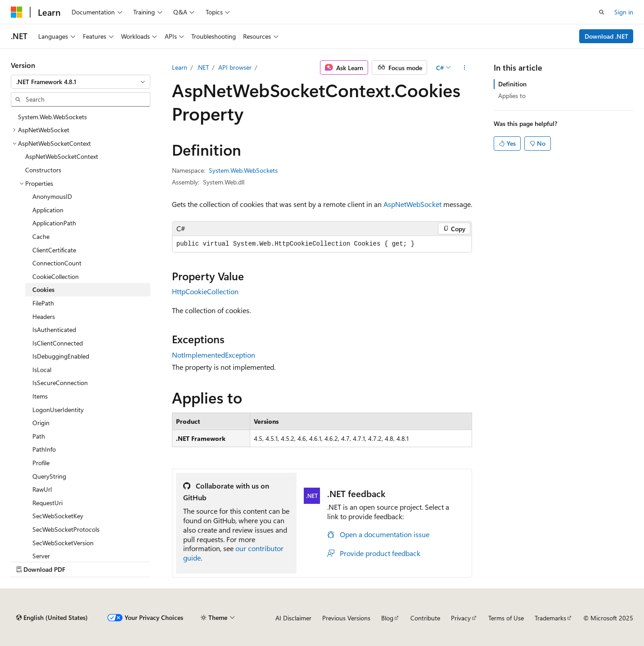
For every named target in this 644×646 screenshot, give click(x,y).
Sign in (624, 12)
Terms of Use (506, 618)
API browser (235, 67)
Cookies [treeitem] (43, 289)
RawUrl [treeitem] (42, 489)
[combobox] (81, 82)
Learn (180, 67)
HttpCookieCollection (205, 291)
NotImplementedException (214, 355)
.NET (203, 67)
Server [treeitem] (41, 556)
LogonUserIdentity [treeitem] (58, 410)
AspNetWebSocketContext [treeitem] (62, 156)
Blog (387, 618)
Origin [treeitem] (41, 423)
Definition (512, 84)
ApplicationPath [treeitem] (54, 223)
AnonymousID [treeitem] (52, 196)
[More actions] (464, 67)
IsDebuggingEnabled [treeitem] (61, 356)
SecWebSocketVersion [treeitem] (63, 543)
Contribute (425, 618)
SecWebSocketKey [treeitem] (58, 516)
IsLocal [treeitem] (42, 370)
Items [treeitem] (40, 396)
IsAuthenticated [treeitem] (54, 330)
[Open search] (602, 12)
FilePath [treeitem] (43, 303)
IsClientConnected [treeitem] (58, 343)
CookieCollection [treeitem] (56, 276)
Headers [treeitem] (44, 316)
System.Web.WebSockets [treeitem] (52, 117)
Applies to (512, 96)
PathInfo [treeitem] (44, 449)
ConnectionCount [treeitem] (57, 263)
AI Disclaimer (293, 618)
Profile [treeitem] (41, 463)
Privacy (461, 618)
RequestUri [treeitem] (47, 503)
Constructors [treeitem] (43, 170)
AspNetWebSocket (412, 204)
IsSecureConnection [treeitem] (60, 383)
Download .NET (606, 36)
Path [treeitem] (39, 436)
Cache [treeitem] (41, 236)
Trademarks (550, 618)
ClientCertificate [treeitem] (54, 250)
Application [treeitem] (48, 210)
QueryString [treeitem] (49, 476)
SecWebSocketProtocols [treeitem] (66, 529)
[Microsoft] (17, 12)
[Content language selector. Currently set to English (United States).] (52, 618)
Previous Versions (346, 618)
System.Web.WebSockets (243, 170)
